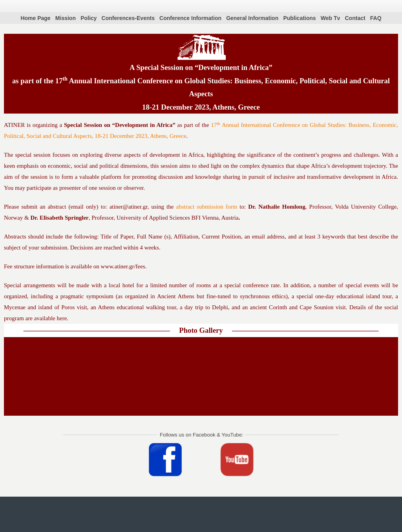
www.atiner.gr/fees (123, 266)
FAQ (376, 18)
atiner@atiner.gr (129, 207)
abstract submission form (207, 207)
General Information (252, 18)
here (62, 318)
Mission (66, 18)
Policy (89, 18)
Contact (355, 18)
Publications (299, 18)
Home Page (35, 18)
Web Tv (331, 18)
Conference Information (190, 18)
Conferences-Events (128, 18)
